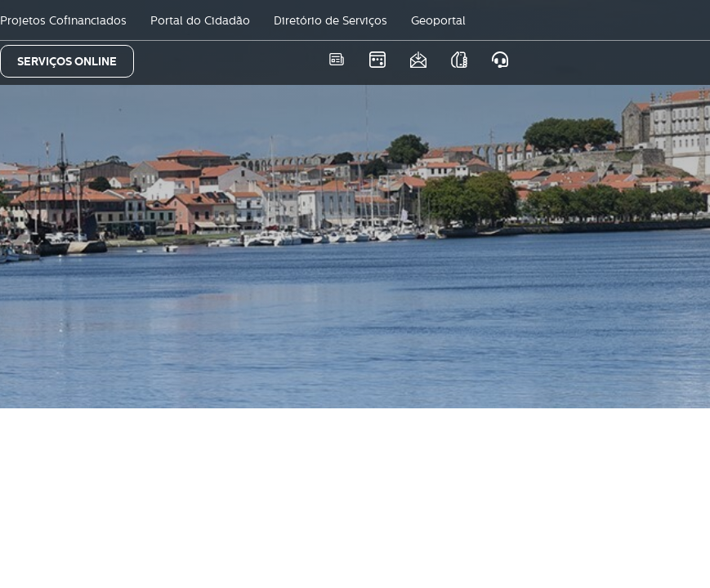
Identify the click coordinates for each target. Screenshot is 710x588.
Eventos (377, 59)
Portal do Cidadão (200, 20)
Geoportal (438, 20)
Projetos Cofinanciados (63, 20)
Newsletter (418, 59)
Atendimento (500, 59)
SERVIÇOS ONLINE (67, 61)
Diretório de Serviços (330, 20)
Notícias (336, 59)
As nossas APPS (459, 59)
